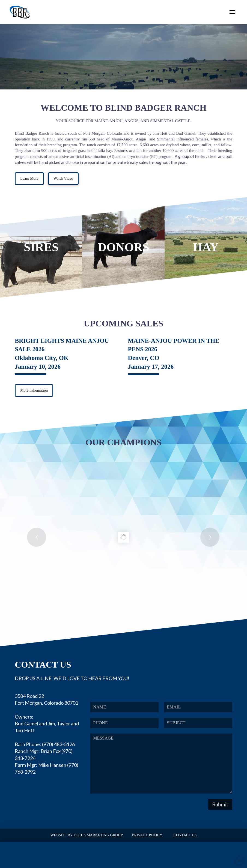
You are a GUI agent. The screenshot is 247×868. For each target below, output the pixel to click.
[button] (232, 12)
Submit (220, 804)
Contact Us (185, 835)
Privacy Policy (147, 835)
